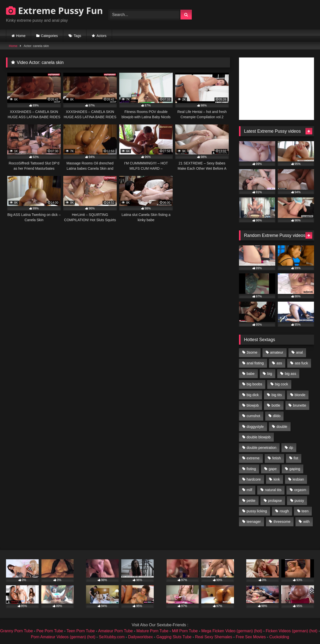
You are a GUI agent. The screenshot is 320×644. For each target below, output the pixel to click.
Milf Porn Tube (185, 631)
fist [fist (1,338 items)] (296, 458)
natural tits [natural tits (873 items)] (273, 490)
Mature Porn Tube (152, 631)
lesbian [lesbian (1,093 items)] (298, 479)
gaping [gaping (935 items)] (295, 469)
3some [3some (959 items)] (252, 352)
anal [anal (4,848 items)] (299, 352)
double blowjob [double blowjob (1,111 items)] (258, 437)
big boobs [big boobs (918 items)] (254, 384)
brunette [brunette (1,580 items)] (300, 405)
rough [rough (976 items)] (284, 511)
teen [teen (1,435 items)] (305, 511)
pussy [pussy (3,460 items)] (299, 501)
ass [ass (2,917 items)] (279, 363)
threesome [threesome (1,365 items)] (282, 522)
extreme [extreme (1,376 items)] (253, 458)
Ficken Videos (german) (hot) (292, 631)
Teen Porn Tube (81, 631)
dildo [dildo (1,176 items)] (276, 416)
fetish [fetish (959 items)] (276, 458)
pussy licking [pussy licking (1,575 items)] (257, 511)
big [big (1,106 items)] (270, 374)
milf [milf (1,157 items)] (249, 490)
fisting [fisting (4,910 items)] (251, 469)
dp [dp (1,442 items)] (291, 448)
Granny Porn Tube (17, 631)
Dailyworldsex (141, 637)
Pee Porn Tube (50, 631)
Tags (77, 36)
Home (21, 36)
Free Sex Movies (251, 637)
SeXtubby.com (112, 637)
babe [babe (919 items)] (250, 374)
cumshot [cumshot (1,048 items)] (253, 416)
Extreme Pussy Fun (54, 11)
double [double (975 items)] (282, 427)
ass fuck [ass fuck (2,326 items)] (301, 363)
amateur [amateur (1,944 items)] (277, 352)
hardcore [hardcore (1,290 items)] (254, 479)
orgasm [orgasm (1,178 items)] (300, 490)
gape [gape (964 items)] (273, 469)
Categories (49, 36)
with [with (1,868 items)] (306, 522)
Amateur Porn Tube (116, 631)
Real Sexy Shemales (214, 637)
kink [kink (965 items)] (277, 479)
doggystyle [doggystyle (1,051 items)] (255, 427)
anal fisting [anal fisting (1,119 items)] (255, 363)
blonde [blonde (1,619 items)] (300, 395)
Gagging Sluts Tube (174, 637)
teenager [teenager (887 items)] (254, 522)
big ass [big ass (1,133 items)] (290, 374)
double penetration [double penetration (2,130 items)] (261, 448)
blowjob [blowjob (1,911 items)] (253, 405)
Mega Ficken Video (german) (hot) (232, 631)
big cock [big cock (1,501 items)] (282, 384)
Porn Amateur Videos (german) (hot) (63, 637)
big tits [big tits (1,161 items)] (277, 395)
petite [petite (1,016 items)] (251, 501)
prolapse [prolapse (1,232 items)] (275, 501)
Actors (101, 36)
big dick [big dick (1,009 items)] (253, 395)
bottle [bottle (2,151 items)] (276, 405)
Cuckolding (279, 637)
